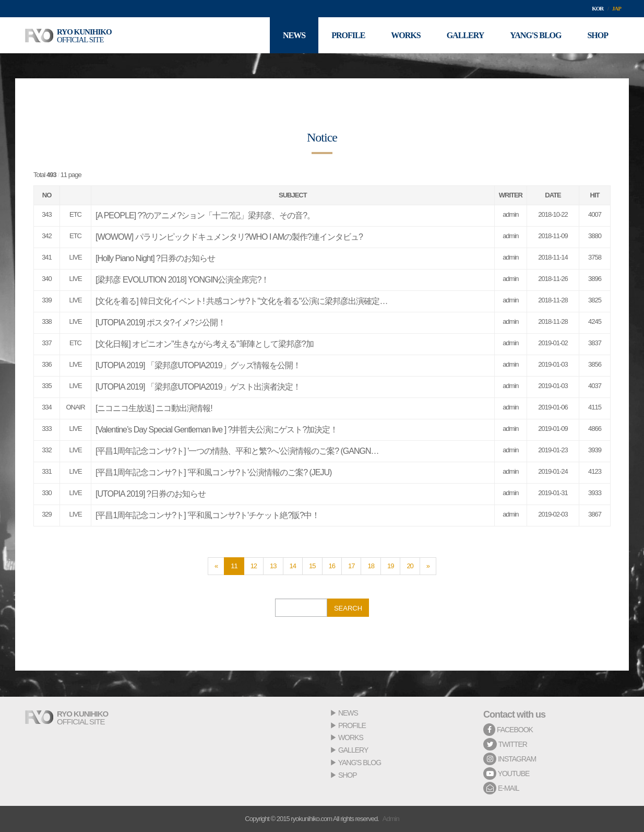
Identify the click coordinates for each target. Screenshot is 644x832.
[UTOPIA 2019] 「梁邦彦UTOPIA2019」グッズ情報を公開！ (198, 365)
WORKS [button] (406, 35)
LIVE (75, 257)
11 (234, 566)
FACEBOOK (508, 730)
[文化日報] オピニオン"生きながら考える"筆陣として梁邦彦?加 (205, 344)
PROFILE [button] (348, 35)
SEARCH (348, 608)
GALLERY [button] (466, 35)
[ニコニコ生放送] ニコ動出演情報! (154, 408)
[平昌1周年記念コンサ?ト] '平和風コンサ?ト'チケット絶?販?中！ (207, 515)
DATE (553, 195)
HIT (595, 195)
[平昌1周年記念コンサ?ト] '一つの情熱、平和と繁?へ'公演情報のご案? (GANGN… (237, 451)
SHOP (348, 775)
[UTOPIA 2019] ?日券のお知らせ (151, 494)
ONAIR (75, 407)
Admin (391, 819)
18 (371, 566)
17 (351, 566)
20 (410, 566)
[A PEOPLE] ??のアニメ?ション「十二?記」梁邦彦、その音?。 (205, 215)
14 (293, 566)
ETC (75, 214)
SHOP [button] (598, 35)
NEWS (348, 713)
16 (332, 566)
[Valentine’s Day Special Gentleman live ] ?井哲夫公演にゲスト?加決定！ (217, 430)
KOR (598, 8)
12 (254, 566)
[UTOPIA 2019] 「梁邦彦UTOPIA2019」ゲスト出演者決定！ (198, 387)
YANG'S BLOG (360, 763)
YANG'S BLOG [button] (535, 35)
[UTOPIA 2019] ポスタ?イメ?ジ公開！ (160, 323)
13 (273, 566)
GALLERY (353, 750)
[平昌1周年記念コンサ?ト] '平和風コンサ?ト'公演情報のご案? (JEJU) (213, 472)
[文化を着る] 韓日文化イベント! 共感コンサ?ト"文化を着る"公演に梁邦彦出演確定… (241, 301)
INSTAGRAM (510, 759)
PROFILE (352, 725)
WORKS (351, 737)
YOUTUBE (506, 774)
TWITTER (505, 744)
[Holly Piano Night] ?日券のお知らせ (155, 258)
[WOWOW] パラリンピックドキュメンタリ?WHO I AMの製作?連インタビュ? (229, 237)
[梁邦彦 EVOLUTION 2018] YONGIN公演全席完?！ (182, 280)
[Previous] (216, 566)
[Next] (428, 566)
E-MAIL (501, 788)
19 (390, 566)
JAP (617, 8)
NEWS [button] (294, 35)
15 (312, 566)
